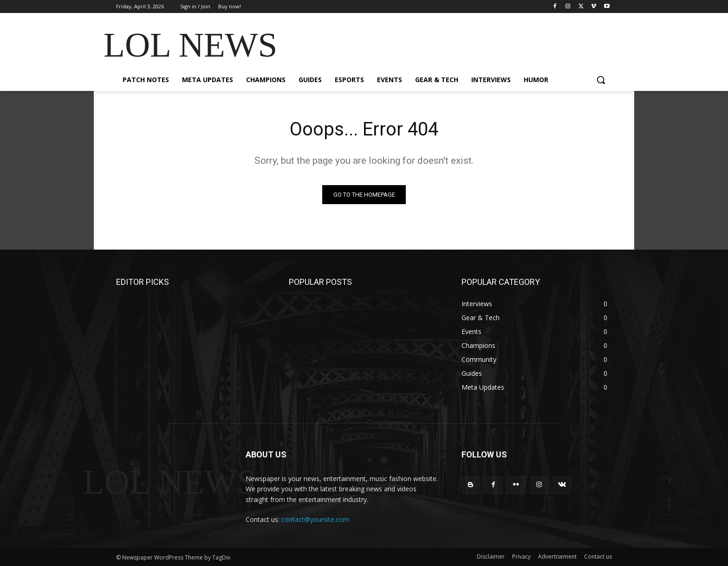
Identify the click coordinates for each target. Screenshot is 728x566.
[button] (601, 80)
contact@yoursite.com (315, 519)
